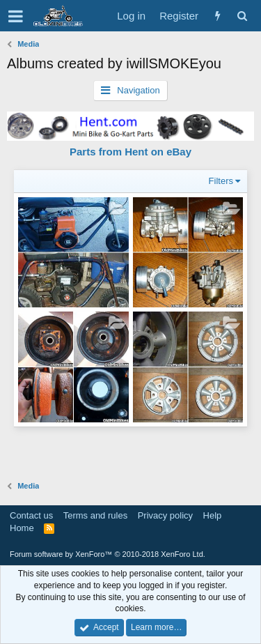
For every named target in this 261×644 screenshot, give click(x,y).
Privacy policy (165, 515)
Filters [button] (221, 181)
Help (213, 515)
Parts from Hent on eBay (130, 152)
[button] (16, 16)
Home (22, 528)
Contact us (31, 515)
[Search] (242, 16)
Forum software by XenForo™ (108, 554)
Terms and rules (95, 515)
